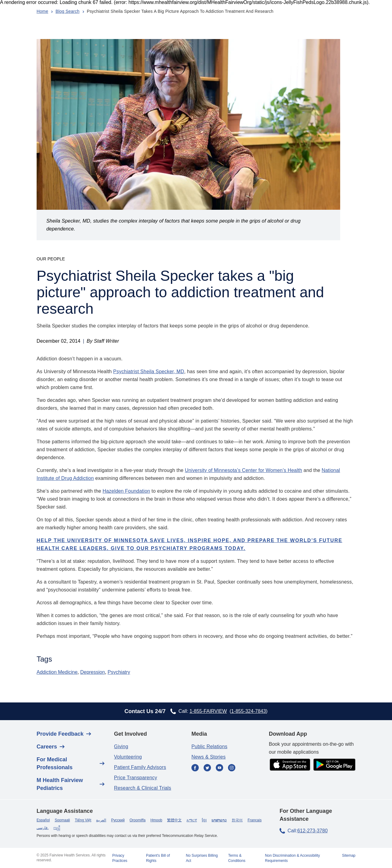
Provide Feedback (60, 734)
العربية (101, 820)
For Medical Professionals (55, 763)
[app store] (290, 765)
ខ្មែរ (204, 820)
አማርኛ (192, 820)
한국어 (237, 820)
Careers (47, 747)
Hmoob (156, 820)
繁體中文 (174, 820)
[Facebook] (195, 768)
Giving (121, 747)
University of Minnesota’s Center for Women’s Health (244, 470)
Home (42, 11)
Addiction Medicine (57, 672)
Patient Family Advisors (140, 767)
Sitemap (349, 855)
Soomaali (62, 820)
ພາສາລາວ (219, 820)
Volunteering (128, 757)
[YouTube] (219, 768)
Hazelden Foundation (127, 491)
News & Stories (208, 757)
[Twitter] (207, 768)
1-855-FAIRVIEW (208, 711)
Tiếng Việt (83, 820)
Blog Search (67, 11)
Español (43, 820)
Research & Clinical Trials (143, 788)
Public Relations (209, 747)
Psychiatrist (127, 371)
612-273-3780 (312, 831)
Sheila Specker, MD (162, 371)
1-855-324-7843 (248, 711)
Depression (93, 672)
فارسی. (43, 828)
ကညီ (57, 828)
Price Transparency (135, 778)
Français (255, 820)
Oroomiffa (137, 820)
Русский (118, 820)
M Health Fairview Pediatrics (60, 784)
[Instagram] (232, 768)
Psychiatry (119, 672)
